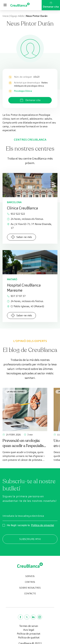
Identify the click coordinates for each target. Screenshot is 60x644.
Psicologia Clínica (23, 91)
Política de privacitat (43, 525)
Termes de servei (29, 626)
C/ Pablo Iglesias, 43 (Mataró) (26, 306)
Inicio (6, 16)
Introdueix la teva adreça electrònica (23, 516)
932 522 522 (16, 214)
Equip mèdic (17, 16)
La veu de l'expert (16, 392)
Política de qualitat (29, 638)
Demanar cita (51, 5)
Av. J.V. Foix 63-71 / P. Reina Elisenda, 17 (29, 226)
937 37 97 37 (16, 296)
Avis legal (29, 630)
